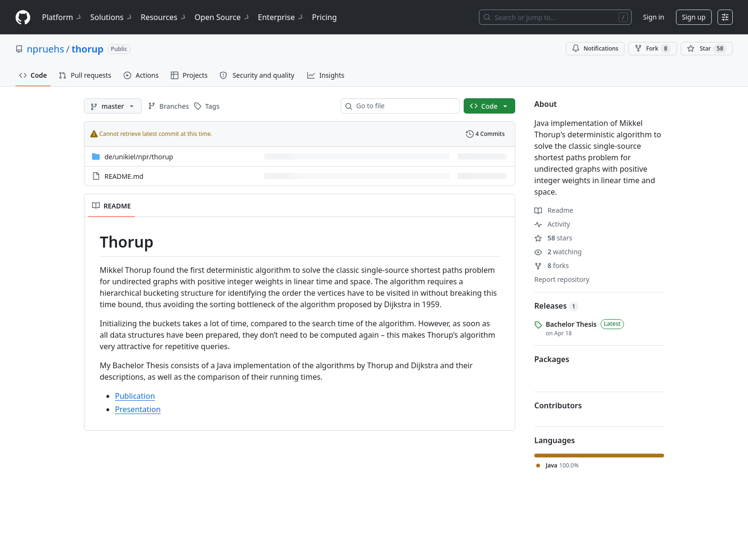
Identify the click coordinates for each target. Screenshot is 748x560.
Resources (164, 17)
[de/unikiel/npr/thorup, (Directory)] (139, 157)
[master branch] (113, 106)
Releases (556, 306)
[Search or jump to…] (555, 17)
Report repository (562, 279)
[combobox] (404, 106)
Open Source (223, 17)
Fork (652, 49)
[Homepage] (23, 17)
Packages (552, 359)
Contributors (558, 405)
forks (552, 265)
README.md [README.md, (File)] (124, 176)
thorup (88, 49)
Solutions (112, 17)
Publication (135, 396)
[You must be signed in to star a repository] (707, 49)
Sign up (694, 17)
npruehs (46, 49)
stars (553, 238)
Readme (554, 210)
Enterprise (281, 17)
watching (558, 252)
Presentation (138, 409)
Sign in (654, 17)
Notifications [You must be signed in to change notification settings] (595, 48)
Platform (62, 17)
